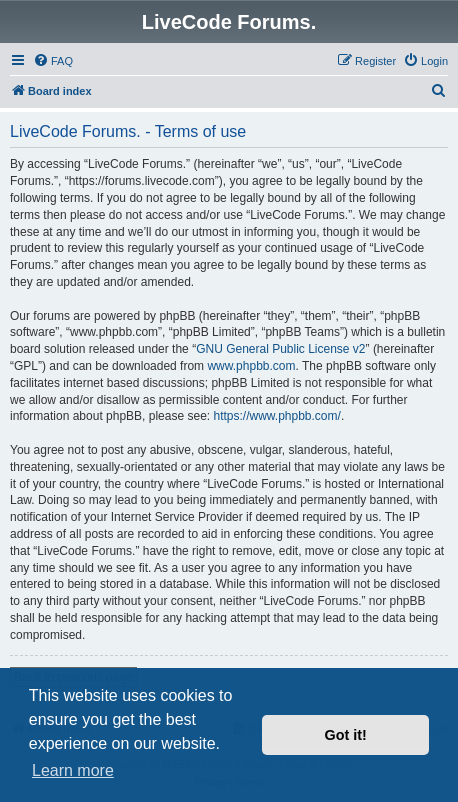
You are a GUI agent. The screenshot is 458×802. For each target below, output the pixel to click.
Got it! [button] (346, 735)
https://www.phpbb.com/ (276, 416)
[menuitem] (53, 61)
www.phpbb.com (251, 366)
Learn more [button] (73, 770)
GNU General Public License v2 (280, 349)
